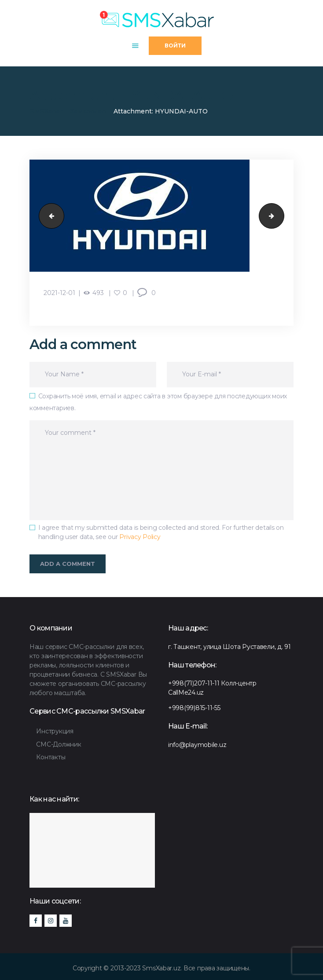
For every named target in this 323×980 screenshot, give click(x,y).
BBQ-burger (281, 215)
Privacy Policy (140, 537)
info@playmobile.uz (197, 745)
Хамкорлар (88, 111)
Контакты (51, 757)
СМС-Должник (59, 744)
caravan (49, 215)
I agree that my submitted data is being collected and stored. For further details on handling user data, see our (161, 532)
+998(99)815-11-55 (194, 708)
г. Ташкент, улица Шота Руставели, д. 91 (229, 647)
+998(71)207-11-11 (194, 683)
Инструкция (55, 731)
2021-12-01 (59, 293)
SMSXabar (46, 111)
